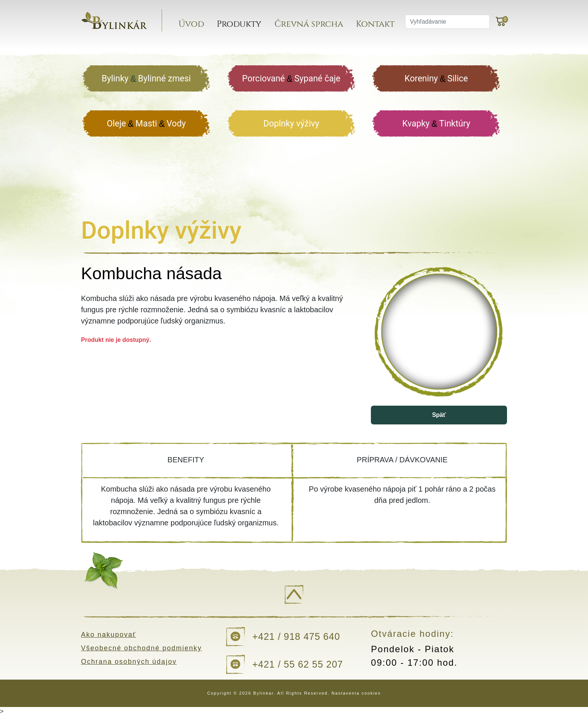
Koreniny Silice (436, 79)
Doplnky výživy (291, 124)
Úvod (191, 24)
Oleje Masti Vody (146, 124)
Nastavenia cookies (356, 693)
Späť (439, 415)
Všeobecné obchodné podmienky (141, 648)
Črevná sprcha (309, 24)
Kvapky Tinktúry (436, 124)
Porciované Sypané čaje (291, 79)
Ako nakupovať (109, 635)
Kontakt (375, 24)
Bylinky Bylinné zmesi (146, 79)
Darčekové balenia (146, 169)
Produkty (239, 24)
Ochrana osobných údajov (129, 662)
